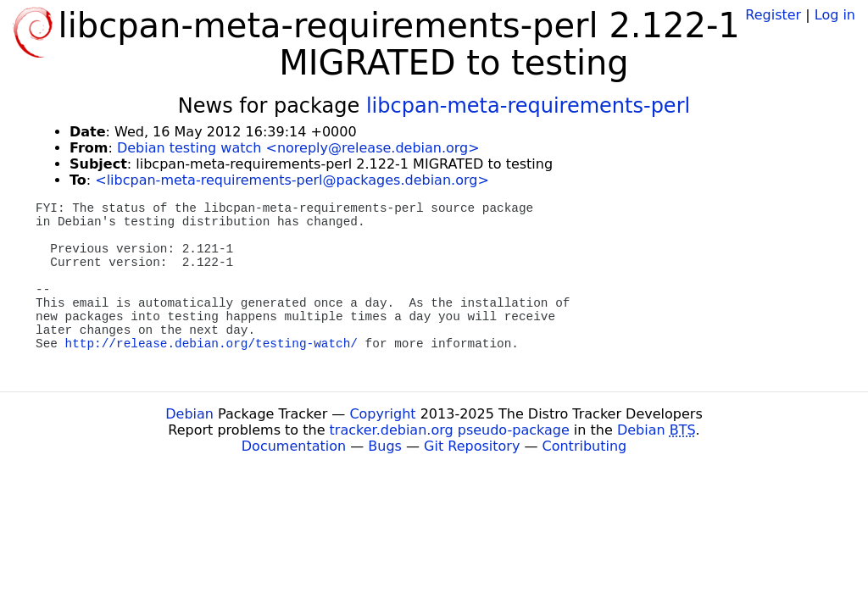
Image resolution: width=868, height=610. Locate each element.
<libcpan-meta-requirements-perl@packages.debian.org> (292, 180)
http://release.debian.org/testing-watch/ (211, 344)
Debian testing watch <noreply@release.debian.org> (298, 148)
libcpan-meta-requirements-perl (528, 106)
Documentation (294, 446)
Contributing (585, 446)
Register (773, 15)
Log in (835, 15)
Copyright (382, 414)
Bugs (385, 446)
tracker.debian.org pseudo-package (450, 430)
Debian (189, 414)
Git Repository (472, 446)
